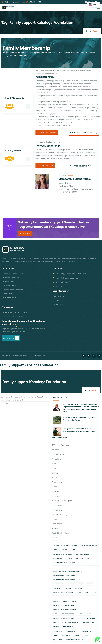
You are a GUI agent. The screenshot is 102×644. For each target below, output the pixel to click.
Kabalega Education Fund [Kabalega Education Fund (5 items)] (87, 593)
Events (55, 487)
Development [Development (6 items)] (92, 567)
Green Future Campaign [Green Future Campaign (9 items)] (62, 589)
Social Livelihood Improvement (64, 534)
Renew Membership (45, 165)
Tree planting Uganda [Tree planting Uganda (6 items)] (62, 636)
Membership (57, 510)
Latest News (57, 506)
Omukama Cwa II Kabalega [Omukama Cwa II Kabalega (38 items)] (70, 623)
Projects (55, 529)
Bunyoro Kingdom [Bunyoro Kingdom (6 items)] (83, 555)
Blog (54, 469)
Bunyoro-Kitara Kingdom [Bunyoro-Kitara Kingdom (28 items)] (63, 555)
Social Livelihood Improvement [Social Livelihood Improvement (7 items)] (65, 632)
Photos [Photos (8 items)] (56, 627)
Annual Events (58, 459)
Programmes (57, 524)
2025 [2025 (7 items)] (55, 550)
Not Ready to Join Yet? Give (83, 133)
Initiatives (56, 496)
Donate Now (25, 233)
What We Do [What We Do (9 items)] (58, 640)
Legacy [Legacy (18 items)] (81, 619)
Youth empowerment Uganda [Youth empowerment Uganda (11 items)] (77, 640)
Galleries (56, 492)
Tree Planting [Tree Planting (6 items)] (86, 632)
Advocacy (56, 450)
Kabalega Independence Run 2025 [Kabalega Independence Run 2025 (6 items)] (65, 610)
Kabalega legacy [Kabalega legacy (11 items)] (85, 614)
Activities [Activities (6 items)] (65, 550)
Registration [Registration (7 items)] (68, 627)
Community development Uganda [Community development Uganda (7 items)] (78, 559)
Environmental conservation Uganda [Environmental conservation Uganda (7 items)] (67, 580)
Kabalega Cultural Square (62, 501)
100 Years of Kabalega (61, 446)
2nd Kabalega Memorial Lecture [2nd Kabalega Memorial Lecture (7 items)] (65, 546)
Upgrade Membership (80, 166)
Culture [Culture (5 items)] (80, 567)
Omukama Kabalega (60, 515)
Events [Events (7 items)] (80, 584)
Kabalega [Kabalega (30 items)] (78, 589)
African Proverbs (59, 455)
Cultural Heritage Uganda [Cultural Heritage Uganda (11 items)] (63, 567)
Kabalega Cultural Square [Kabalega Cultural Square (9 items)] (63, 593)
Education (56, 478)
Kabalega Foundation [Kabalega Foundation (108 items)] (61, 597)
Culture (55, 473)
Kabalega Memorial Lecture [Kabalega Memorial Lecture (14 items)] (64, 619)
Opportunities (58, 520)
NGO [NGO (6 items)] (55, 623)
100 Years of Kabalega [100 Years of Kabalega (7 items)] (89, 546)
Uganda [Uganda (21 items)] (77, 636)
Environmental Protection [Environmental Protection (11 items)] (64, 584)
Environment (57, 483)
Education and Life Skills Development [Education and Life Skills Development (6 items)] (68, 572)
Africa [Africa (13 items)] (75, 550)
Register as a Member (47, 132)
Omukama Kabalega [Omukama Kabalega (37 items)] (90, 623)
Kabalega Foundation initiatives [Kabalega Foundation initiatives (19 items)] (65, 602)
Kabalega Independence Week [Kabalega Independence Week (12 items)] (64, 614)
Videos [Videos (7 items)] (86, 636)
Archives (56, 464)
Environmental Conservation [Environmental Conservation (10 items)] (64, 576)
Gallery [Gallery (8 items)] (90, 584)
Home (89, 31)
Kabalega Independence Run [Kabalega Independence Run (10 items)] (64, 606)
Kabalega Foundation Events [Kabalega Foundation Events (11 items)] (84, 597)
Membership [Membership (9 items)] (92, 619)
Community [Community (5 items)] (58, 559)
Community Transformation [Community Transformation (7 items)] (64, 563)
